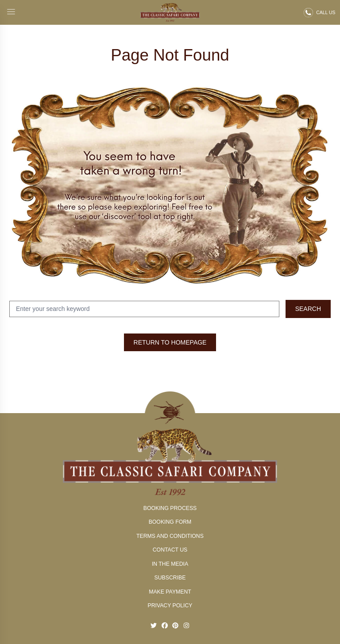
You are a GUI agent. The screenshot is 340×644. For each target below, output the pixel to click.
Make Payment (170, 592)
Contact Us (170, 550)
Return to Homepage (170, 342)
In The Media (170, 564)
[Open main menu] (11, 13)
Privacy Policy (170, 606)
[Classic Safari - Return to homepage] (170, 12)
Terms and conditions (170, 536)
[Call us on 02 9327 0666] (319, 13)
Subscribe (170, 578)
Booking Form (170, 522)
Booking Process (170, 508)
